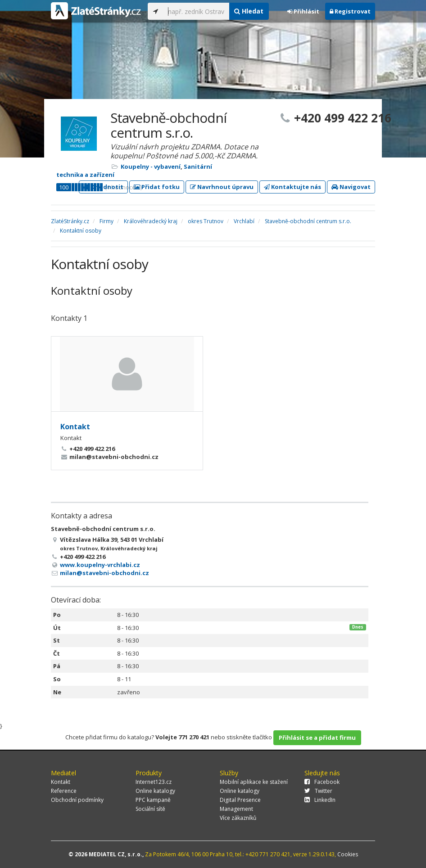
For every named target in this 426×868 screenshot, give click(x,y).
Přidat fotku (157, 187)
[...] (196, 11)
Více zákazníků (238, 818)
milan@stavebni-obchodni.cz (104, 573)
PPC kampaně (153, 800)
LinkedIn (320, 800)
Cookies (348, 854)
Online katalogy (155, 791)
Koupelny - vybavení (151, 166)
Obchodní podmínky (77, 800)
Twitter (318, 791)
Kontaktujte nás (292, 187)
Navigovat (351, 187)
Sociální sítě (150, 809)
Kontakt (75, 427)
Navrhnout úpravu (222, 187)
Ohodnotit (103, 187)
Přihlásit (303, 11)
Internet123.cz (154, 782)
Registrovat (350, 11)
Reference (64, 791)
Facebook (322, 782)
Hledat (249, 11)
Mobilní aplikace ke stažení (254, 782)
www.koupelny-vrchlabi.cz (100, 565)
